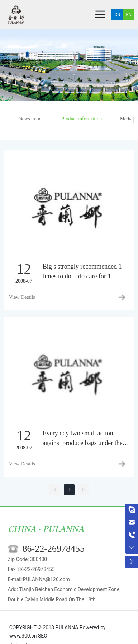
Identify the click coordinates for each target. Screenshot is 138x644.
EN (129, 15)
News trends (31, 119)
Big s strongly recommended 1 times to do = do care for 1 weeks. (82, 276)
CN (117, 15)
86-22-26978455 (54, 549)
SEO (43, 636)
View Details (22, 297)
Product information (82, 119)
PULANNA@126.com (46, 579)
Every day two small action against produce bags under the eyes (83, 443)
